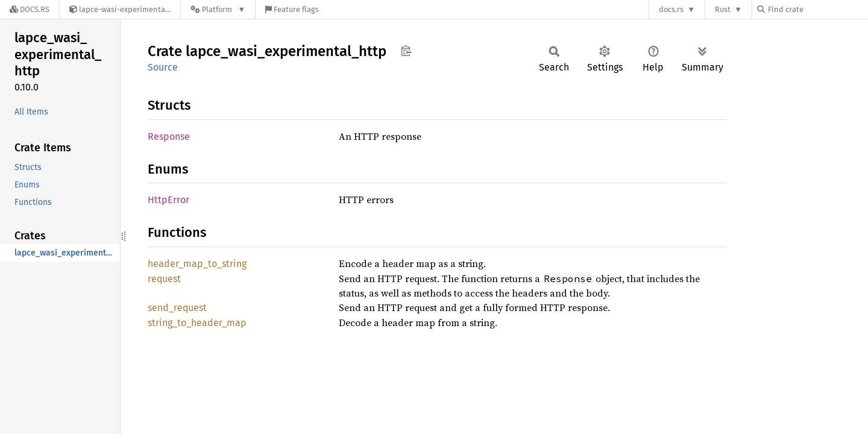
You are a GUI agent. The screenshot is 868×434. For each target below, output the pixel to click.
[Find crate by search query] (817, 9)
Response (169, 137)
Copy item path (406, 51)
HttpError (168, 200)
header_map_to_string (197, 264)
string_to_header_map (197, 323)
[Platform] (218, 9)
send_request (177, 308)
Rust (723, 9)
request (164, 279)
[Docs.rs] (30, 9)
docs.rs (671, 9)
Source (163, 67)
